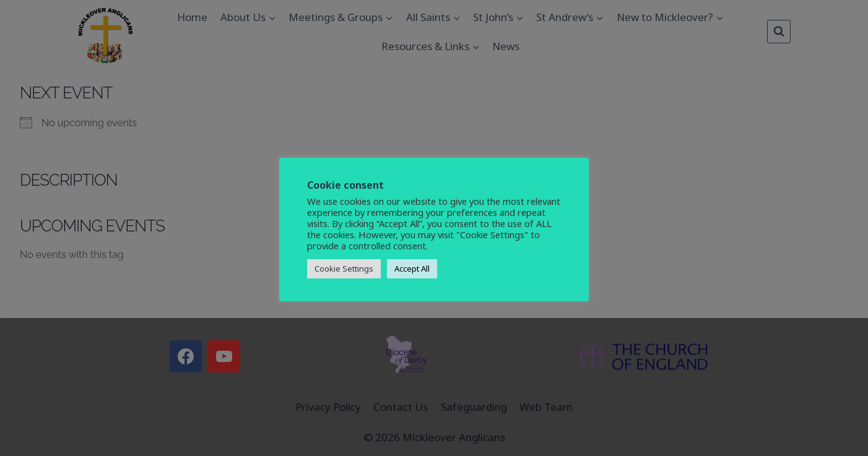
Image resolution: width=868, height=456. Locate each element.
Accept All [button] (412, 269)
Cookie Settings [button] (344, 269)
